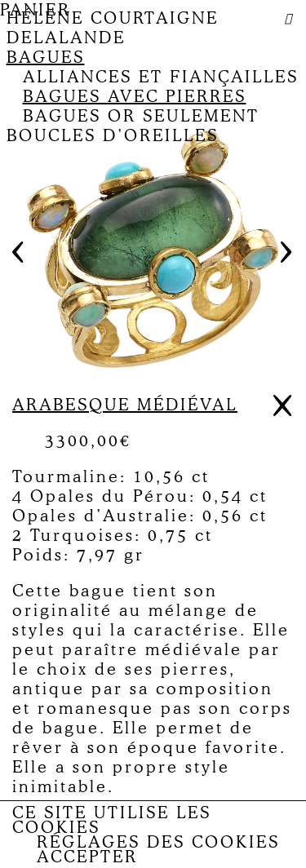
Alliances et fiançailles (161, 77)
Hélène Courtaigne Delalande (113, 28)
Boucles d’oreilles (113, 135)
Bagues (46, 57)
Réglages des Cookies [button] (158, 842)
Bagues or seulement (141, 116)
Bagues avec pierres (135, 96)
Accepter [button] (87, 857)
